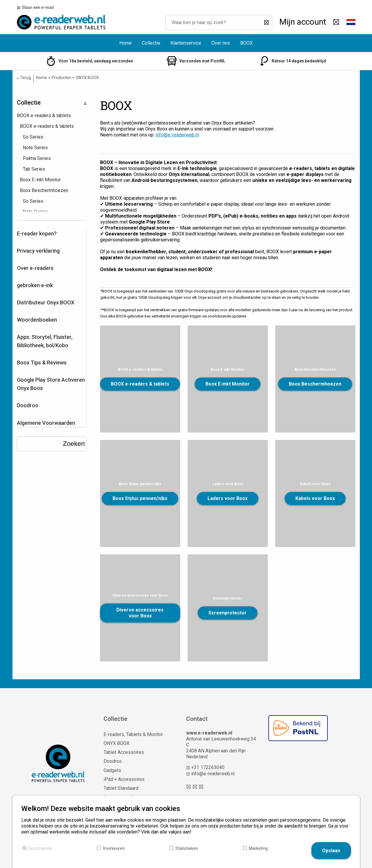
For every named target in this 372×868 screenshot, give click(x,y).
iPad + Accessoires (124, 779)
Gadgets (112, 770)
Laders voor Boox (228, 498)
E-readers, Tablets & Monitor (133, 734)
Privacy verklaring (38, 251)
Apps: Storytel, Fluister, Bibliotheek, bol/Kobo (45, 341)
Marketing (258, 848)
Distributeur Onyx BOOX (46, 302)
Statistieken (187, 848)
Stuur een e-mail (37, 7)
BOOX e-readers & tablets (140, 384)
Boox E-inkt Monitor (228, 384)
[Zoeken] (265, 22)
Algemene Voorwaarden (46, 423)
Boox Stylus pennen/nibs (140, 498)
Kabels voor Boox (315, 498)
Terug (24, 78)
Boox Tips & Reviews (42, 363)
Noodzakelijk (40, 848)
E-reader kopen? (37, 233)
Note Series (35, 148)
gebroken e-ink (35, 285)
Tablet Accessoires (124, 752)
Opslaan (331, 851)
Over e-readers (35, 268)
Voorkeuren (114, 848)
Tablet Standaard (121, 788)
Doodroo (28, 405)
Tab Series (34, 169)
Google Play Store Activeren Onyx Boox (51, 384)
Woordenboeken (37, 320)
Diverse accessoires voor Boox (140, 613)
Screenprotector (228, 613)
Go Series (33, 137)
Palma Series (37, 158)
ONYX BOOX (117, 743)
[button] (351, 22)
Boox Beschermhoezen (315, 384)
